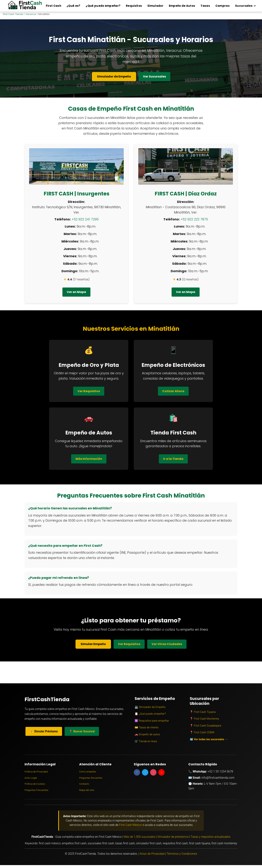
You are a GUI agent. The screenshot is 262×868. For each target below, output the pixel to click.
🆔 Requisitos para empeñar (152, 721)
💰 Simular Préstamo (44, 731)
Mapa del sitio (87, 790)
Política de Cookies (35, 784)
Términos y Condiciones (182, 854)
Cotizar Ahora (173, 391)
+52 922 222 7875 (194, 219)
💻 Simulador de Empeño (150, 707)
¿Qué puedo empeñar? (103, 6)
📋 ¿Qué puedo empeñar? (150, 714)
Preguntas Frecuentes (36, 790)
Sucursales (244, 6)
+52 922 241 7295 (85, 219)
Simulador (155, 6)
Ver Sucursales (154, 76)
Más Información (89, 459)
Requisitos (134, 6)
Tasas (205, 6)
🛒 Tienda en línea (146, 741)
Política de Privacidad (36, 772)
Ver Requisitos (89, 391)
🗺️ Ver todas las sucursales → (209, 739)
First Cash (53, 6)
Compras (223, 6)
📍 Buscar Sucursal (82, 731)
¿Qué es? (73, 6)
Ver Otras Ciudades (167, 644)
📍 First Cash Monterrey (205, 719)
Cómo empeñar (88, 772)
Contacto (84, 784)
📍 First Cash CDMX (202, 732)
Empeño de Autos (182, 6)
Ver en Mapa (76, 292)
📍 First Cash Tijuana (203, 712)
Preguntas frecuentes (91, 778)
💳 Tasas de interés (147, 727)
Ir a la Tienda (173, 459)
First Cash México (130, 825)
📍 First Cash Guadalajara (206, 726)
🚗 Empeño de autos (147, 734)
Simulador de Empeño (114, 76)
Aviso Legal (31, 778)
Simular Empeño (93, 644)
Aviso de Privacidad (152, 854)
